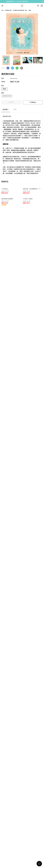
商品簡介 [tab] (6, 110)
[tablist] (22, 110)
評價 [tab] (15, 110)
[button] (41, 60)
